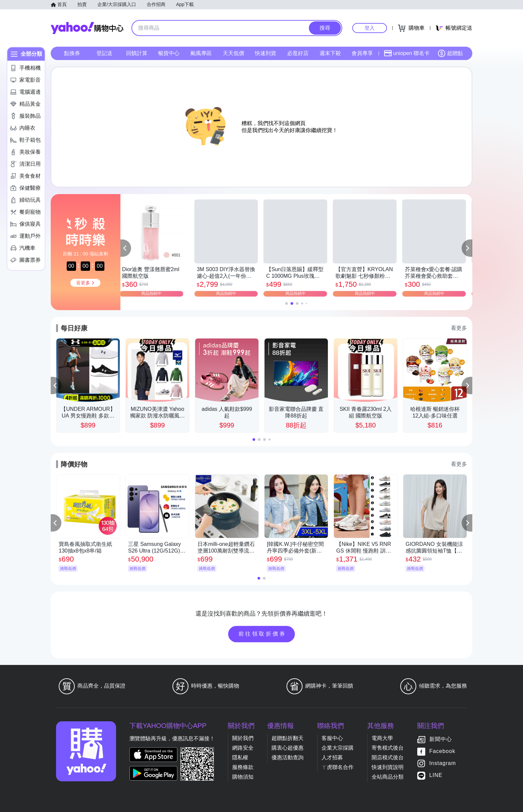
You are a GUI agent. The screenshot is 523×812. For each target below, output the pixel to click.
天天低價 (233, 53)
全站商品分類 (388, 777)
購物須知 (243, 777)
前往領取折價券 (263, 634)
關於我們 (243, 738)
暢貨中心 (169, 53)
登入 (370, 28)
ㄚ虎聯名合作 (338, 767)
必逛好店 (298, 53)
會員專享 (362, 53)
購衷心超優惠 (288, 748)
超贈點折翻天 (288, 738)
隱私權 (240, 757)
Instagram (443, 763)
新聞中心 (441, 739)
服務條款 (243, 767)
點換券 (72, 53)
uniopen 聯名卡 (407, 53)
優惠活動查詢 (288, 757)
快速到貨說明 (388, 767)
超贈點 (450, 53)
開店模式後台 (388, 757)
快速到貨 (266, 53)
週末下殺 (330, 53)
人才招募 (332, 757)
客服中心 (332, 738)
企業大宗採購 (338, 748)
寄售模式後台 (388, 748)
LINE (436, 775)
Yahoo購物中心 (87, 28)
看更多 (459, 328)
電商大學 (382, 738)
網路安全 (243, 748)
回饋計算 (137, 53)
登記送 (104, 53)
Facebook (442, 751)
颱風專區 (201, 53)
